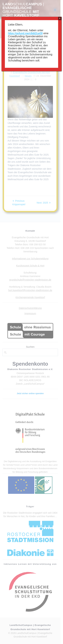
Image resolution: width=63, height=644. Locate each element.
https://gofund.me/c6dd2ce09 (25, 33)
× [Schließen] (60, 18)
